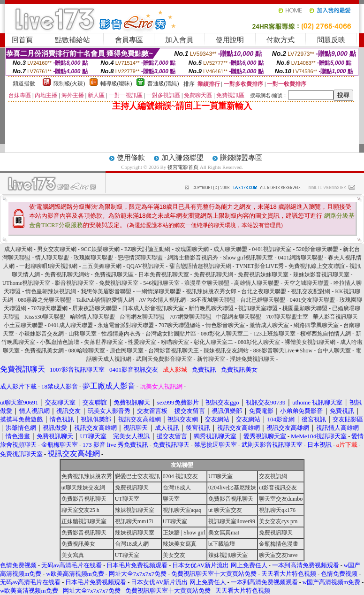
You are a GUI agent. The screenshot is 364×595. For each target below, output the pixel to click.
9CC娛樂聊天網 (100, 249)
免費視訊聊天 (132, 488)
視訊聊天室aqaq (182, 510)
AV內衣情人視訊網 (162, 300)
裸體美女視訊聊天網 (310, 342)
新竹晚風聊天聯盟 (211, 308)
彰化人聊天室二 (213, 342)
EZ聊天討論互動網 (148, 249)
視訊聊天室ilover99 (232, 521)
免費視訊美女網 (44, 351)
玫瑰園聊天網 (192, 249)
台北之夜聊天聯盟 (264, 291)
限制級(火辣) (69, 84)
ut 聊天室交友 (225, 510)
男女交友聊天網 (57, 249)
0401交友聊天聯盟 (312, 300)
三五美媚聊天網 (102, 266)
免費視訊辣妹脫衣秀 (87, 476)
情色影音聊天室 (225, 325)
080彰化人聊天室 (259, 342)
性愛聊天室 (142, 342)
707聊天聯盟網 (49, 308)
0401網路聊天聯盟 (301, 258)
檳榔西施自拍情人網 (326, 334)
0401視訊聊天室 (272, 249)
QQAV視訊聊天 (145, 266)
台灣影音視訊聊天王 (174, 351)
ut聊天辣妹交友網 (83, 488)
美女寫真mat (224, 533)
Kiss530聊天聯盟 (45, 317)
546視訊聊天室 (161, 283)
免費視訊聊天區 (114, 275)
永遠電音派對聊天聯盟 (126, 325)
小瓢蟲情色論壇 (60, 342)
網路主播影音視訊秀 (193, 258)
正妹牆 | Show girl (184, 533)
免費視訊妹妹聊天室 (263, 275)
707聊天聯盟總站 (180, 325)
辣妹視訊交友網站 (226, 351)
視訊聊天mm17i (134, 521)
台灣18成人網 (132, 544)
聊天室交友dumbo (281, 499)
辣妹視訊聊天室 (135, 510)
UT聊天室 (220, 476)
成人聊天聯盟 (230, 249)
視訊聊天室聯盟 (258, 308)
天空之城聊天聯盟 (306, 283)
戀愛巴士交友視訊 (137, 476)
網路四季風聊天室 (316, 325)
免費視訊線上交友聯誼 (317, 266)
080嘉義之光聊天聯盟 (45, 300)
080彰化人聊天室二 (225, 334)
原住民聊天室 (127, 351)
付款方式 (281, 40)
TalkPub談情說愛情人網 (105, 300)
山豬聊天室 (83, 334)
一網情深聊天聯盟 (159, 291)
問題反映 (331, 40)
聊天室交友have (278, 555)
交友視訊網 (273, 476)
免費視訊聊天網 (213, 275)
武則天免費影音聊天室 (164, 359)
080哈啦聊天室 (87, 351)
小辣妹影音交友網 (41, 334)
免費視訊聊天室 (119, 283)
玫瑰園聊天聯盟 (93, 258)
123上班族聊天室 (274, 334)
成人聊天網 (18, 249)
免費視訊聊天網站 (67, 275)
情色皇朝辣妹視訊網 (51, 291)
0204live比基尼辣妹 (232, 488)
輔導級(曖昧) (116, 84)
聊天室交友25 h (80, 510)
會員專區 (129, 40)
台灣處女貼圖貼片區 (171, 334)
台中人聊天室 (334, 351)
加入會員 (179, 40)
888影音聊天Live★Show (283, 351)
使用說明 (230, 40)
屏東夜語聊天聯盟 (95, 308)
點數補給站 (72, 40)
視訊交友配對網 (311, 291)
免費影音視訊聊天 (84, 499)
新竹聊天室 (211, 359)
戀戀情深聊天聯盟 (140, 258)
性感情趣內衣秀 (121, 334)
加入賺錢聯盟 (182, 158)
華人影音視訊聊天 (335, 317)
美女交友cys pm (278, 521)
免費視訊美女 (78, 544)
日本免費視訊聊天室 (164, 275)
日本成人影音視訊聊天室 (153, 308)
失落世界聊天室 (104, 342)
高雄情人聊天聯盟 (257, 283)
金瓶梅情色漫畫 (279, 544)
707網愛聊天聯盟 (190, 317)
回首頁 (22, 40)
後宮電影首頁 (183, 167)
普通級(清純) (163, 84)
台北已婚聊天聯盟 (263, 300)
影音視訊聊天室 (75, 283)
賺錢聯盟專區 (241, 158)
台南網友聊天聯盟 (142, 317)
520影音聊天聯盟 (317, 249)
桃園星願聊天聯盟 (305, 308)
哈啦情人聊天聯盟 (92, 317)
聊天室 (171, 499)
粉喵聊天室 (175, 342)
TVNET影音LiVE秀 (260, 266)
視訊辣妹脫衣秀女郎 (211, 291)
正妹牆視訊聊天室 (84, 521)
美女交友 (174, 555)
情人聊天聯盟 (52, 258)
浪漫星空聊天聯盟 (207, 283)
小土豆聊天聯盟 (23, 325)
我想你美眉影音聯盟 (106, 291)
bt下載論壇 (222, 544)
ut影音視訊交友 (278, 488)
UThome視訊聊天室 (27, 283)
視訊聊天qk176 (277, 510)
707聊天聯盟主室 (287, 317)
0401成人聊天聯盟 (70, 325)
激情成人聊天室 (269, 325)
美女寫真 (73, 555)
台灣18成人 (177, 488)
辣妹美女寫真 (180, 544)
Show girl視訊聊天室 (248, 258)
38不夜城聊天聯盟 (213, 300)
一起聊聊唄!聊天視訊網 (48, 266)
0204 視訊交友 (180, 476)
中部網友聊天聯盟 (239, 317)
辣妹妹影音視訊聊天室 (321, 275)
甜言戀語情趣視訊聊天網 (200, 266)
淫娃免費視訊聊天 (252, 359)
